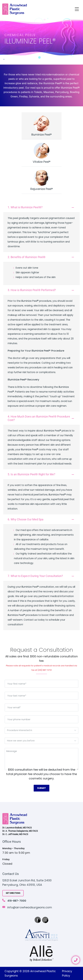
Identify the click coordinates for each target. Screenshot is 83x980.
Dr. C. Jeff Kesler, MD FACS (15, 834)
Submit (41, 788)
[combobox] (41, 730)
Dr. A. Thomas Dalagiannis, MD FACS (20, 831)
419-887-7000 (17, 901)
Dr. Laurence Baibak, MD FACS (17, 828)
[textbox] (39, 730)
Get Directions (13, 893)
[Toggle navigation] (77, 9)
